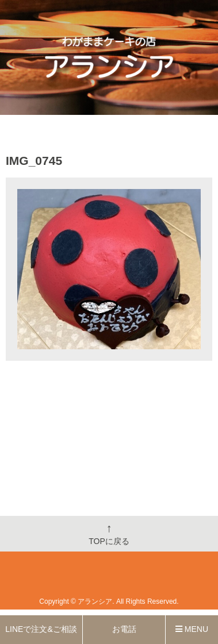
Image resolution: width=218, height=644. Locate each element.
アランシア (95, 601)
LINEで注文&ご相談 (41, 629)
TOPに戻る (109, 534)
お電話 (124, 629)
